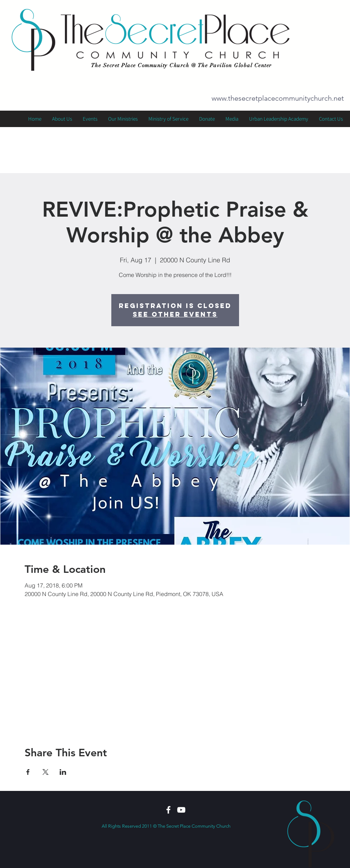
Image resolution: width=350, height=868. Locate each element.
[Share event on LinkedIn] (63, 772)
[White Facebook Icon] (168, 810)
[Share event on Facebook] (28, 772)
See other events (175, 314)
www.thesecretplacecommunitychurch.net (278, 98)
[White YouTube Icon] (181, 810)
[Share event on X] (45, 772)
